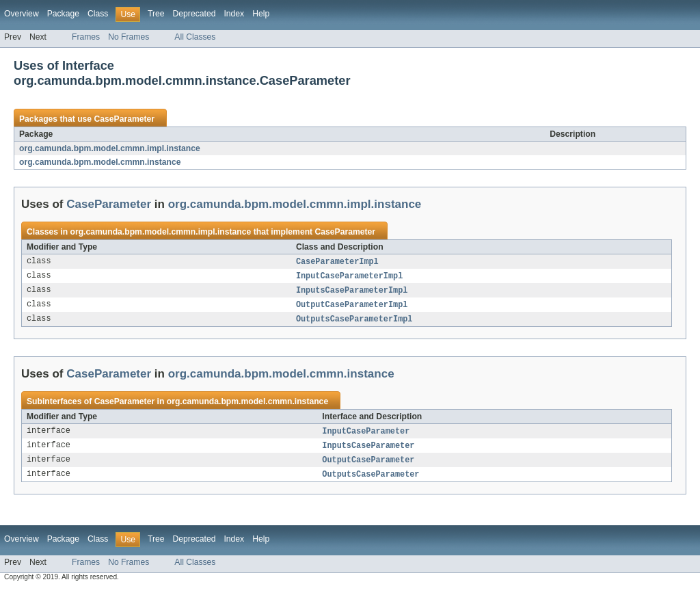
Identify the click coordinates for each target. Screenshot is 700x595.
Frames (86, 37)
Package (63, 14)
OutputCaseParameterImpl (352, 307)
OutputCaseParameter (368, 465)
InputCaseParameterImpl (349, 277)
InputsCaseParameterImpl (352, 292)
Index (234, 14)
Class (98, 14)
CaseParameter (124, 119)
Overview (22, 14)
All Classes (195, 37)
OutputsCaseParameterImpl (354, 322)
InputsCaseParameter (368, 450)
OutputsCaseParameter (371, 480)
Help (261, 14)
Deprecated (194, 14)
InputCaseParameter (366, 435)
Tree (156, 14)
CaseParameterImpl (337, 262)
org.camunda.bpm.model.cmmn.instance (100, 162)
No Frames (129, 37)
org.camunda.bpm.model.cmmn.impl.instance (110, 148)
